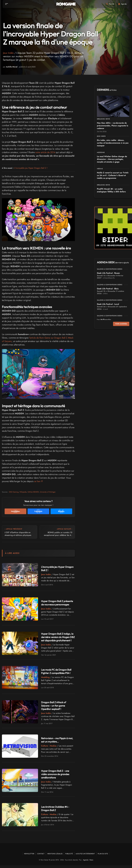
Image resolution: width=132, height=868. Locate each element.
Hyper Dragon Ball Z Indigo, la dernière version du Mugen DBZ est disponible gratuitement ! (57, 638)
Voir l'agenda (121, 324)
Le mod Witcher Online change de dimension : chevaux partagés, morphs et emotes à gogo (112, 159)
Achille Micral (12, 67)
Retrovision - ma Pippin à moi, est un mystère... (58, 743)
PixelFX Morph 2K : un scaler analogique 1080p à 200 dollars (111, 190)
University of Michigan (48, 492)
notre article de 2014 (46, 152)
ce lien (37, 481)
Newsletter (29, 856)
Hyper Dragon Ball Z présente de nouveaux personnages (54, 603)
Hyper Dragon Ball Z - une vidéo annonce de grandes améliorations (56, 777)
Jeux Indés (8, 53)
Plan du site (103, 856)
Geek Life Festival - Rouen (108, 273)
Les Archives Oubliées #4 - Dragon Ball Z (56, 811)
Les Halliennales (104, 320)
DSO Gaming (14, 492)
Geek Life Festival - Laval (108, 304)
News (91, 863)
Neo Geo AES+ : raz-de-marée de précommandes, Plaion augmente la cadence (113, 126)
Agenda (86, 863)
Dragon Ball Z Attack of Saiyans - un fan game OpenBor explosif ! (54, 708)
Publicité (69, 856)
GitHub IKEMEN (33, 492)
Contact (41, 856)
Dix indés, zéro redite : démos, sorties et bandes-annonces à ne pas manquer (113, 143)
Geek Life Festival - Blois (108, 289)
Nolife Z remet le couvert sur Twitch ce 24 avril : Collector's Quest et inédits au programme (113, 175)
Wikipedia (23, 492)
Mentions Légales (55, 856)
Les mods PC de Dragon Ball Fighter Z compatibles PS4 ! (57, 674)
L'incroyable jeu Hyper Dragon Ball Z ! (31, 168)
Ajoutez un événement (85, 856)
